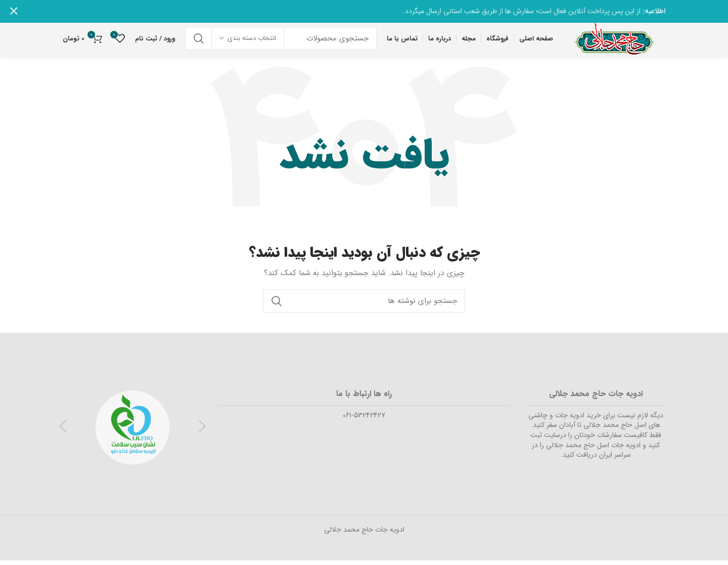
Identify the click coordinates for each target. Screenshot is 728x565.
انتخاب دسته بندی (252, 41)
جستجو (199, 41)
